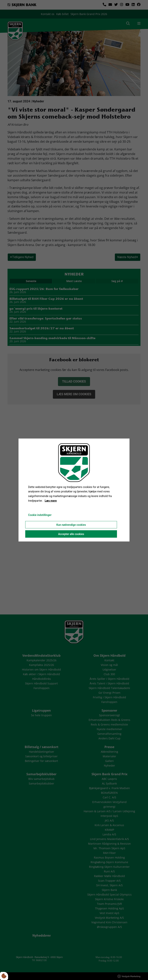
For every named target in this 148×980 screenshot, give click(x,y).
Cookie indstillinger (40, 515)
